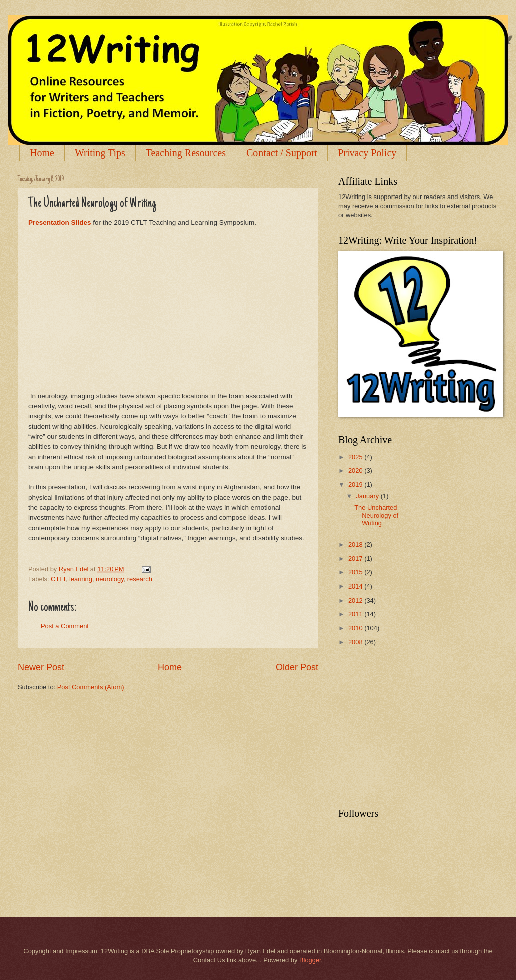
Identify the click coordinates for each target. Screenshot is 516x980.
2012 (356, 600)
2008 (356, 642)
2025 (356, 457)
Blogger (310, 960)
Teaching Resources (186, 153)
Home (42, 153)
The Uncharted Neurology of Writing (376, 515)
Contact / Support (282, 153)
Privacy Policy (367, 153)
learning (81, 579)
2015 (356, 572)
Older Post (297, 667)
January (368, 496)
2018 (356, 545)
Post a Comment (65, 626)
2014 (356, 586)
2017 (356, 559)
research (140, 579)
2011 (356, 614)
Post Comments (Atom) (91, 687)
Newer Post (41, 667)
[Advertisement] (413, 727)
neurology (110, 579)
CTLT (58, 579)
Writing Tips (100, 153)
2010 (356, 628)
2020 (356, 470)
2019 (356, 484)
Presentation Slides (59, 222)
